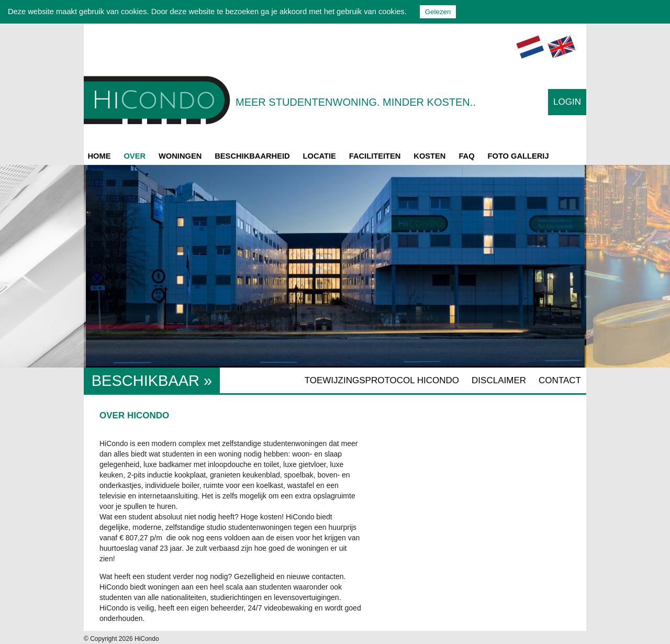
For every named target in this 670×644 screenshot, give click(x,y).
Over (135, 156)
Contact (560, 380)
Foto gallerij (518, 156)
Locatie (320, 156)
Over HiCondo (134, 415)
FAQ (466, 156)
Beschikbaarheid (252, 156)
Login (567, 102)
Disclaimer (499, 380)
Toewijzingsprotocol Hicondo (382, 380)
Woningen (180, 156)
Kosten (429, 156)
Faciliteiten (375, 156)
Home (99, 156)
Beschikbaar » (152, 381)
